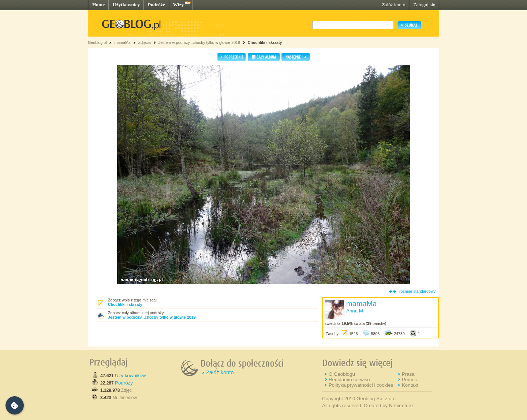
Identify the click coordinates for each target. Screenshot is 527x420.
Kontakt (410, 385)
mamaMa (122, 42)
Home (98, 5)
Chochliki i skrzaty (265, 42)
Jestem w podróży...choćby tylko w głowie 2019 (199, 42)
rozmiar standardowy (417, 291)
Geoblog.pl (97, 42)
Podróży (124, 383)
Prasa (408, 374)
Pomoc (409, 380)
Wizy (178, 5)
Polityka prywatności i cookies (361, 385)
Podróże (156, 5)
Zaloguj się (424, 5)
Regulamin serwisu (349, 380)
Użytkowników (130, 376)
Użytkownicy (126, 5)
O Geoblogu (342, 374)
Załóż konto (393, 5)
